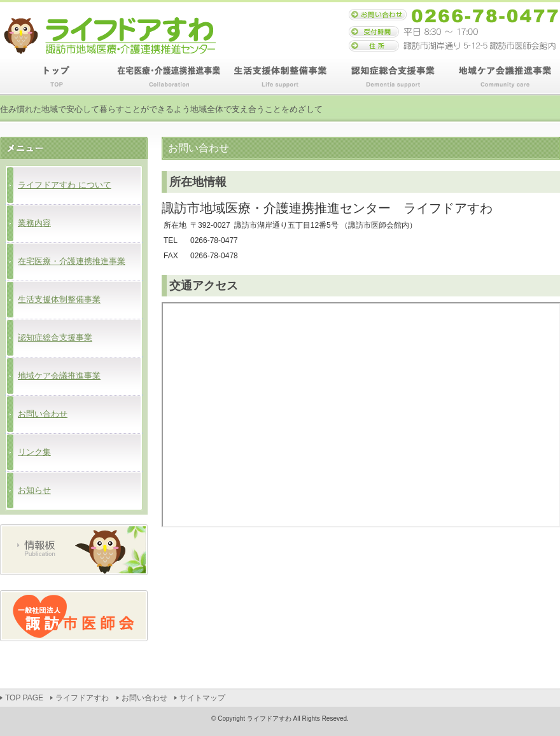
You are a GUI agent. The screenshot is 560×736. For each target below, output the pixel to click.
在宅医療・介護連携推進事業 (168, 77)
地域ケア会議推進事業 (504, 77)
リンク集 (34, 452)
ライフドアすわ (82, 698)
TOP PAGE (56, 77)
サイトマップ (202, 698)
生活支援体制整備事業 (280, 77)
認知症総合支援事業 (392, 77)
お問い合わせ (43, 414)
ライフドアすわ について (65, 185)
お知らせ (34, 490)
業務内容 (34, 223)
